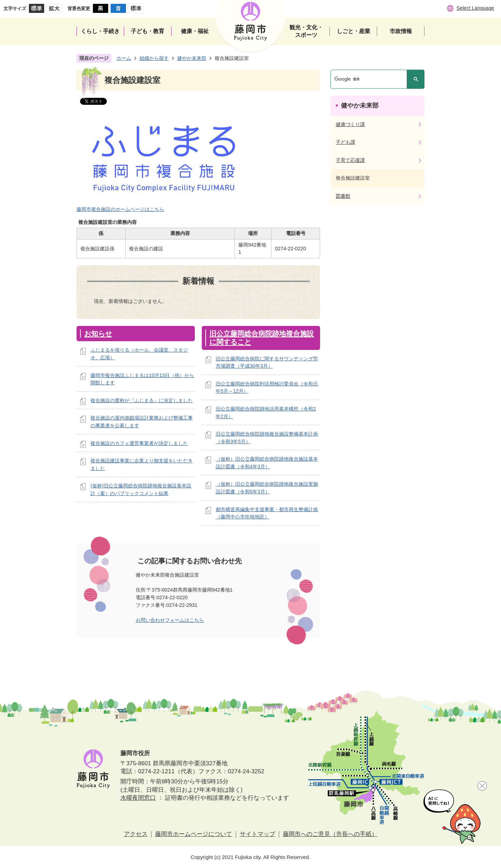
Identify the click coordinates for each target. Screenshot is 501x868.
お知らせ (98, 334)
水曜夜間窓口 (138, 798)
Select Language (475, 8)
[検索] (371, 79)
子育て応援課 (350, 160)
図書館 (343, 196)
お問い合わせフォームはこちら (170, 620)
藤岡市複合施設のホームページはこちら (120, 209)
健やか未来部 (192, 58)
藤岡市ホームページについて (194, 834)
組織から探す (154, 58)
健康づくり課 (350, 124)
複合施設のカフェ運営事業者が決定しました (139, 443)
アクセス (136, 834)
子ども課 (345, 142)
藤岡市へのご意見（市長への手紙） (330, 834)
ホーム (124, 58)
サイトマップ (257, 834)
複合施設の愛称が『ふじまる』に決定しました (142, 400)
